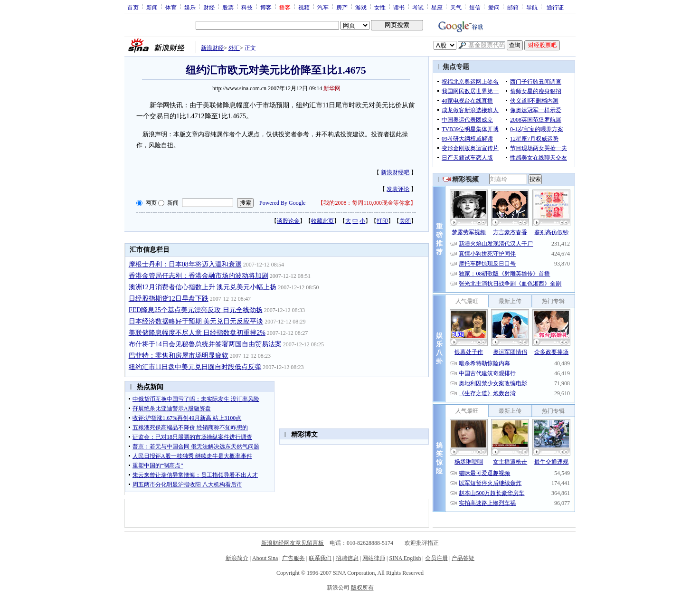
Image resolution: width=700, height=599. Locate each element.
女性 (380, 7)
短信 (475, 7)
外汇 (234, 48)
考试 (418, 7)
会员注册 (436, 558)
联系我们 (320, 558)
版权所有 (362, 588)
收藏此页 (322, 221)
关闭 (405, 221)
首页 (133, 7)
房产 (342, 7)
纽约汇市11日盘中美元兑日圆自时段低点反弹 (195, 367)
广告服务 (293, 558)
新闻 (152, 7)
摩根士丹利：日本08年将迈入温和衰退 (185, 264)
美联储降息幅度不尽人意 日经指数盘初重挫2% (197, 333)
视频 (304, 7)
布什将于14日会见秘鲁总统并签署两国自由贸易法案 (205, 344)
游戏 (361, 7)
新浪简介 (237, 558)
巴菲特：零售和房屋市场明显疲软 (179, 356)
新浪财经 (212, 48)
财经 (209, 7)
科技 (247, 7)
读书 (399, 7)
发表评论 (398, 189)
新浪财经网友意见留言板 (293, 543)
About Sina (265, 558)
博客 (266, 7)
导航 (532, 7)
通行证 (555, 7)
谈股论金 (288, 221)
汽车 (323, 7)
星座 (437, 7)
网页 (151, 203)
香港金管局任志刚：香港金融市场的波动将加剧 (199, 276)
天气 (456, 7)
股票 (228, 7)
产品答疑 (463, 558)
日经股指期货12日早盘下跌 (169, 299)
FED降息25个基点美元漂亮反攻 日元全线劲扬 (196, 310)
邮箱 (513, 7)
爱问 (494, 7)
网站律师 (374, 558)
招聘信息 (347, 558)
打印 (382, 221)
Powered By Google (282, 203)
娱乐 (190, 7)
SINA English (405, 558)
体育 (171, 7)
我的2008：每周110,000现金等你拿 (367, 203)
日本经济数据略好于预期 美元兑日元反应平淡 (196, 321)
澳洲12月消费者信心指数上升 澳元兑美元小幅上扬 (203, 287)
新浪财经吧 (395, 172)
